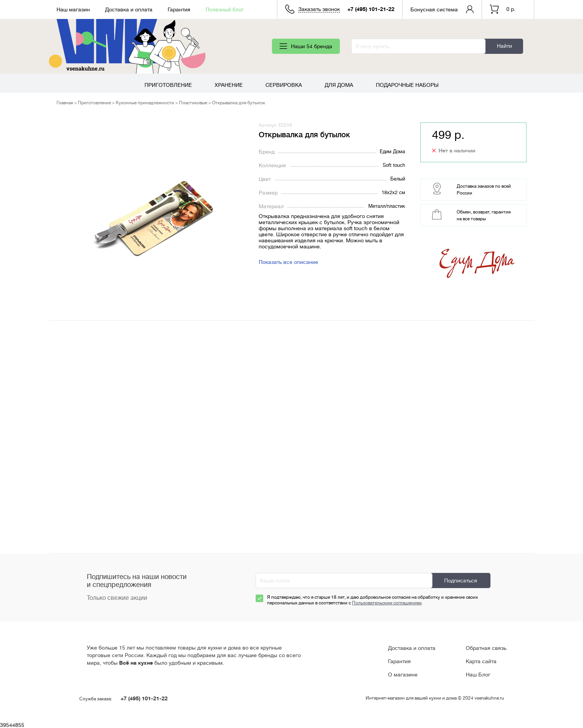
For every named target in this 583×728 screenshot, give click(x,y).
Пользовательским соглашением (387, 603)
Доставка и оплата (129, 9)
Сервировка (284, 85)
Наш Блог (478, 675)
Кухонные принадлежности (145, 103)
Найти (504, 46)
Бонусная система (434, 9)
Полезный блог (225, 9)
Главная (65, 103)
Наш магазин (73, 9)
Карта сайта (481, 661)
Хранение (229, 85)
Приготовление (168, 85)
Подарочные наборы (407, 85)
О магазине (403, 675)
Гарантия (179, 9)
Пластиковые (193, 103)
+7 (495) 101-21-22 (371, 9)
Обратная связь (486, 648)
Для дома (339, 85)
